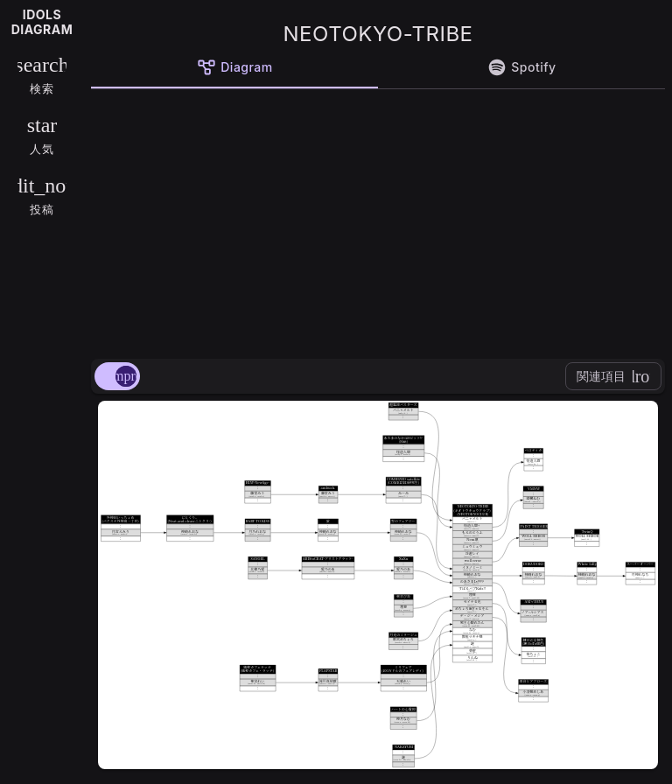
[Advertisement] (378, 220)
